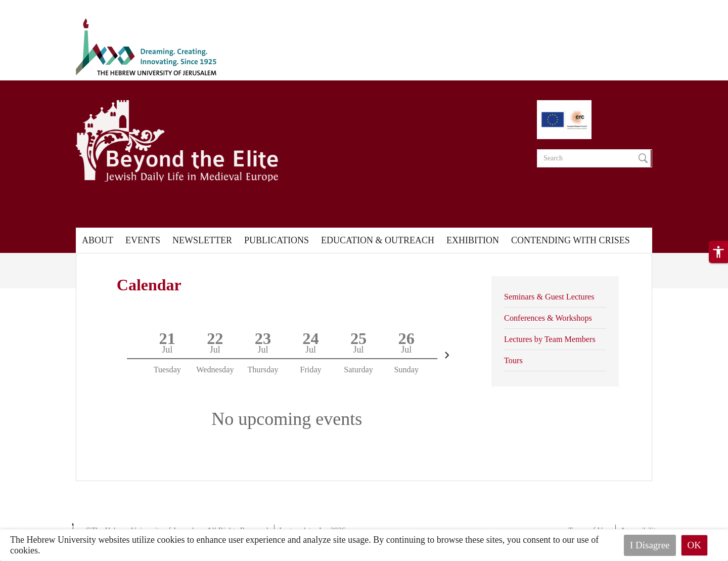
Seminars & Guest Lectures (549, 297)
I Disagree (650, 545)
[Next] (447, 355)
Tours (513, 361)
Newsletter (202, 240)
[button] (718, 252)
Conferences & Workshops (548, 318)
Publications (277, 240)
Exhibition (473, 240)
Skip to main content (38, 6)
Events (143, 240)
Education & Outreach (378, 240)
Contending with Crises (571, 240)
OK (694, 545)
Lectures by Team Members (550, 339)
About (98, 240)
